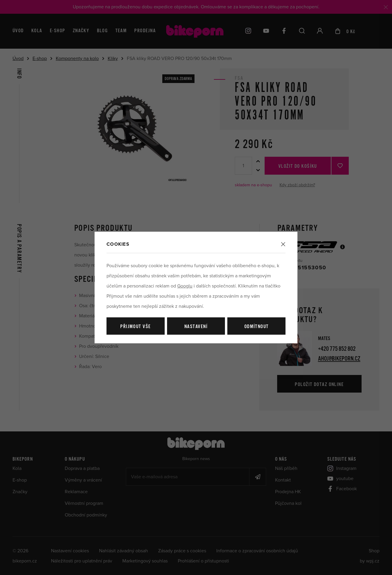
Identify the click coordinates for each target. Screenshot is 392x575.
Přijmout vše (135, 327)
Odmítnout (257, 327)
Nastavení (196, 327)
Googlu (185, 286)
